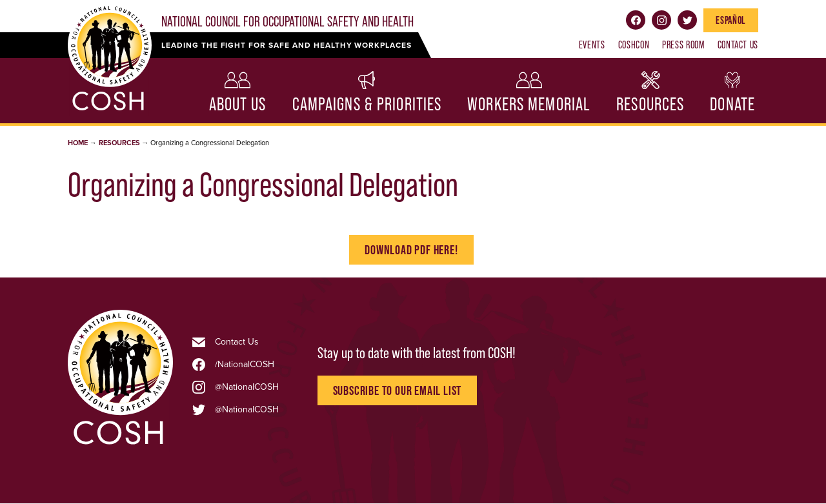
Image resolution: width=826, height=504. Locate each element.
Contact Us (738, 45)
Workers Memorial (529, 104)
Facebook (636, 20)
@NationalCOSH (247, 387)
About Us (238, 104)
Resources (650, 104)
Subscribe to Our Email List (398, 390)
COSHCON (634, 45)
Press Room (683, 45)
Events (592, 45)
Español (730, 20)
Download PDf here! (411, 250)
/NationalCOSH (245, 365)
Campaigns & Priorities (367, 104)
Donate (732, 104)
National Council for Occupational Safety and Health (287, 22)
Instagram (661, 20)
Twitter (687, 20)
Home (78, 143)
